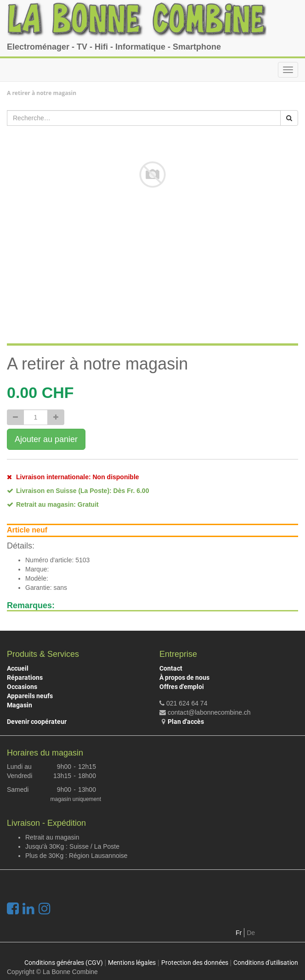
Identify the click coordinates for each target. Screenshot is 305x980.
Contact (171, 668)
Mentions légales (132, 963)
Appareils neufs (30, 696)
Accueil (18, 668)
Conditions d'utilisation (266, 963)
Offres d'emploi (182, 687)
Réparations (25, 678)
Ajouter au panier (46, 439)
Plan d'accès (186, 722)
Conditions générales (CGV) (64, 963)
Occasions (22, 687)
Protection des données (195, 963)
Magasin (20, 705)
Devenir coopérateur (37, 722)
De (251, 933)
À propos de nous (184, 678)
